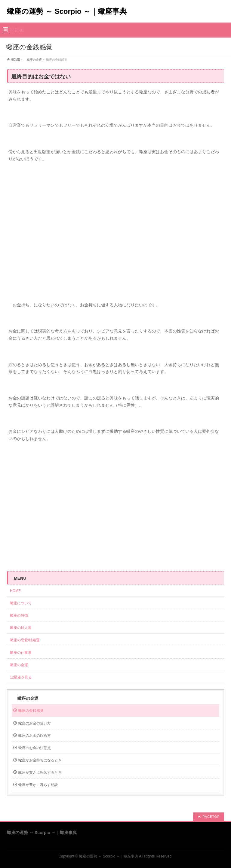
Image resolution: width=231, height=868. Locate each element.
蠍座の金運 (33, 60)
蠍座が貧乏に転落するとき (40, 772)
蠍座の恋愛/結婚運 (25, 640)
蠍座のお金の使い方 (35, 723)
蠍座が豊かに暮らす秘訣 (38, 785)
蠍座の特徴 (21, 615)
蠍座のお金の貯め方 (35, 736)
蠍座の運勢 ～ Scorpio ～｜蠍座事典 (67, 11)
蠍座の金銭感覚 (31, 711)
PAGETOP (211, 816)
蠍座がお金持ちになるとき (40, 760)
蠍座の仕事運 (21, 653)
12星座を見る (21, 677)
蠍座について (23, 603)
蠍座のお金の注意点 (35, 748)
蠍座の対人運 (23, 628)
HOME (15, 60)
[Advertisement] (115, 235)
